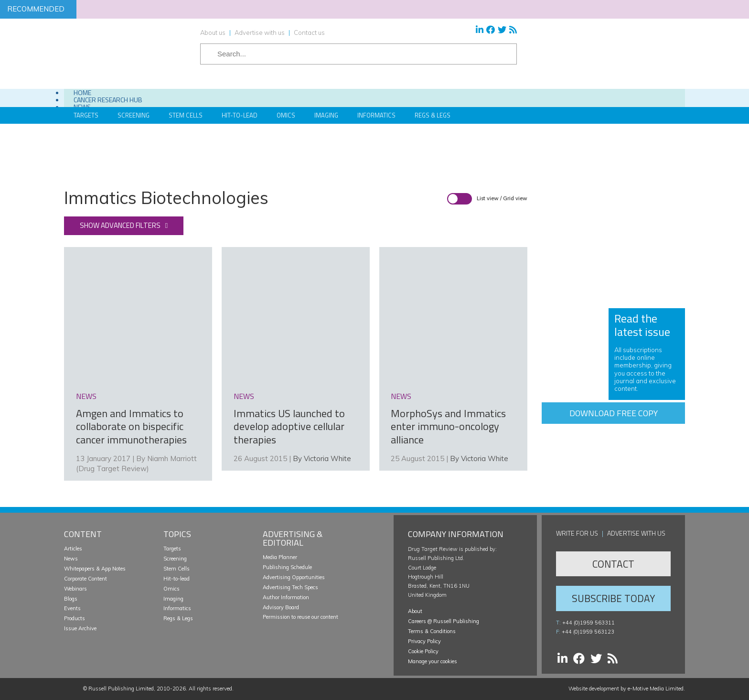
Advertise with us (260, 32)
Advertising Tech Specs (290, 587)
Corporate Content (86, 579)
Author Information (286, 597)
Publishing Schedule (287, 567)
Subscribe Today (613, 598)
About (415, 611)
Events (72, 608)
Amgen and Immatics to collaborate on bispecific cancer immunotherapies (131, 426)
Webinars (75, 589)
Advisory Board (281, 607)
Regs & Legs (433, 115)
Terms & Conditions (432, 631)
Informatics (376, 115)
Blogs (71, 599)
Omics (286, 115)
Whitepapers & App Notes (95, 569)
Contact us (309, 32)
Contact (613, 564)
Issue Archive (80, 628)
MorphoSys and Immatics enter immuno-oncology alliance (448, 426)
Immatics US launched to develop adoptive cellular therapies (289, 426)
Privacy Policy (424, 641)
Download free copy (614, 413)
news (86, 396)
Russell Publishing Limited (121, 689)
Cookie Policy (423, 651)
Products (75, 618)
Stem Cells (186, 115)
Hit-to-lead (177, 579)
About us (213, 32)
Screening (175, 559)
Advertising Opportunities (294, 577)
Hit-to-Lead (240, 115)
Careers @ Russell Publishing (444, 621)
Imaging (326, 115)
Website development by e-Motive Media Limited (626, 689)
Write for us (577, 533)
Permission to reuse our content (300, 617)
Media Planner (280, 557)
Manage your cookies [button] (433, 661)
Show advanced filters (120, 225)
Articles (73, 549)
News (71, 559)
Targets (172, 549)
